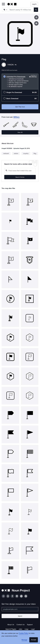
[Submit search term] (36, 10)
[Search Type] (5, 10)
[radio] (20, 82)
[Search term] (21, 10)
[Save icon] (36, 17)
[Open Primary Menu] (3, 4)
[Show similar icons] (36, 23)
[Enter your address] (20, 609)
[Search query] (20, 171)
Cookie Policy (24, 633)
